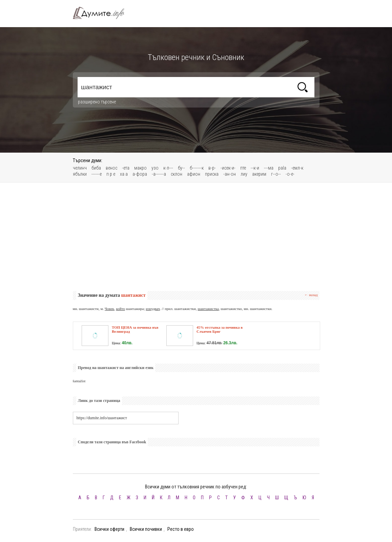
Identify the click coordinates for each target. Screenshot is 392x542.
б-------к (197, 168)
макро (140, 168)
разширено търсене (97, 102)
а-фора (140, 174)
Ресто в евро (181, 529)
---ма (269, 168)
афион (194, 174)
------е (97, 174)
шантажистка (208, 309)
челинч (80, 168)
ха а (124, 174)
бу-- (181, 168)
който (120, 309)
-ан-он (230, 174)
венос (111, 168)
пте (243, 168)
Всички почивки (146, 529)
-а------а (159, 174)
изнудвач (153, 309)
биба (96, 168)
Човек (109, 309)
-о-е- (290, 174)
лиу (244, 174)
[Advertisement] (196, 237)
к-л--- (168, 168)
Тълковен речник (103, 13)
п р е (111, 174)
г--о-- (276, 174)
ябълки (80, 174)
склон (177, 174)
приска (212, 174)
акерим (259, 174)
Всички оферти (109, 529)
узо (155, 168)
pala (282, 168)
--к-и (255, 168)
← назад (311, 295)
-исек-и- (228, 168)
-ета (126, 168)
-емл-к (297, 168)
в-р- (212, 168)
